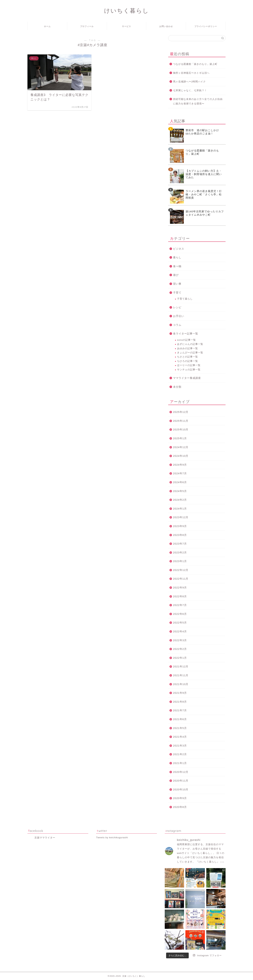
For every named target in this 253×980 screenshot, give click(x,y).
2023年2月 (180, 552)
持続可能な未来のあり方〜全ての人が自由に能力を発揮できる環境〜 (198, 101)
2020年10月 (181, 789)
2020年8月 (180, 807)
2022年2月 (180, 649)
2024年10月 (181, 456)
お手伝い (179, 316)
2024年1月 (180, 509)
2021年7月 (180, 710)
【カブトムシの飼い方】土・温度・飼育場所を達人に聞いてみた (204, 174)
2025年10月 (181, 429)
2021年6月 (180, 719)
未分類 (177, 387)
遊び (176, 275)
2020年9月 (180, 798)
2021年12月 (181, 666)
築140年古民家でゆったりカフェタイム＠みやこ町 (205, 213)
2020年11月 (181, 781)
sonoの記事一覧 (186, 340)
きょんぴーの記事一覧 (190, 353)
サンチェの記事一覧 (189, 370)
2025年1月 (180, 438)
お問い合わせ (166, 26)
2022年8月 (180, 596)
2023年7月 (180, 544)
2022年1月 (180, 658)
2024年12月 (181, 447)
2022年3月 (180, 640)
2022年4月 (180, 631)
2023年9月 (180, 526)
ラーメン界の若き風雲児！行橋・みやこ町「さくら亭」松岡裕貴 (204, 194)
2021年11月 (181, 675)
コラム (177, 325)
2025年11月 (181, 421)
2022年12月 (181, 570)
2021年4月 (180, 737)
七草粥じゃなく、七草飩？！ (190, 90)
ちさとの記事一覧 (187, 357)
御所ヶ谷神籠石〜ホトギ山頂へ (191, 73)
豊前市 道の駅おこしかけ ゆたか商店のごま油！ (204, 132)
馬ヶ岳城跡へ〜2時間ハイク (189, 82)
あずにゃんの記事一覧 (190, 344)
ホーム (47, 26)
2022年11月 (181, 579)
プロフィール (87, 26)
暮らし (177, 257)
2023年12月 (181, 517)
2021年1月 (180, 763)
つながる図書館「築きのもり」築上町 (195, 64)
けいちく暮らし (126, 10)
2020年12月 (181, 772)
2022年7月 (180, 605)
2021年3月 (180, 746)
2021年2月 (180, 754)
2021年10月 (181, 684)
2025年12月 (181, 412)
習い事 (177, 284)
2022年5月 (180, 623)
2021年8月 (180, 702)
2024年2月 (180, 500)
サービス (126, 26)
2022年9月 (180, 587)
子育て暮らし (185, 299)
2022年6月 (180, 614)
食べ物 (177, 266)
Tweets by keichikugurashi (112, 837)
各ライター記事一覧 (186, 334)
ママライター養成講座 (187, 378)
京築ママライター (45, 838)
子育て (177, 293)
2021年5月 (180, 728)
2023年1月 (180, 561)
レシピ (177, 307)
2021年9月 (180, 693)
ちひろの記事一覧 (187, 361)
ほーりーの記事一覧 (189, 365)
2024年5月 (180, 491)
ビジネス (179, 249)
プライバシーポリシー (206, 26)
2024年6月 (180, 482)
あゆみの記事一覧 (187, 348)
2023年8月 (180, 535)
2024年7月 (180, 473)
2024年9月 (180, 465)
